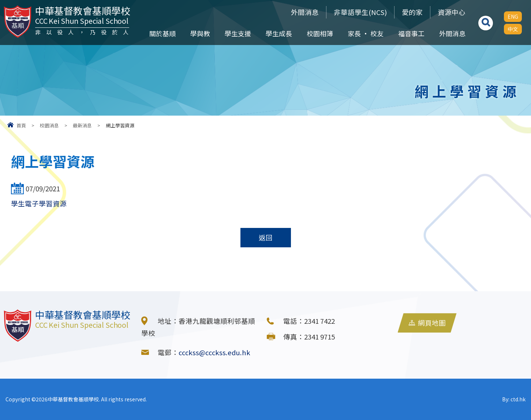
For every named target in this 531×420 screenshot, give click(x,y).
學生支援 (238, 33)
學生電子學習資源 (39, 203)
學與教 (200, 33)
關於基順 (162, 33)
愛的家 (412, 12)
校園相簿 (320, 33)
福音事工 (411, 33)
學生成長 (279, 33)
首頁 (21, 125)
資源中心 (452, 12)
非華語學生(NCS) (360, 12)
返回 (266, 237)
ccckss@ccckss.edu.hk (214, 352)
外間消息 (305, 12)
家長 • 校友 (366, 33)
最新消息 (82, 125)
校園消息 (49, 125)
